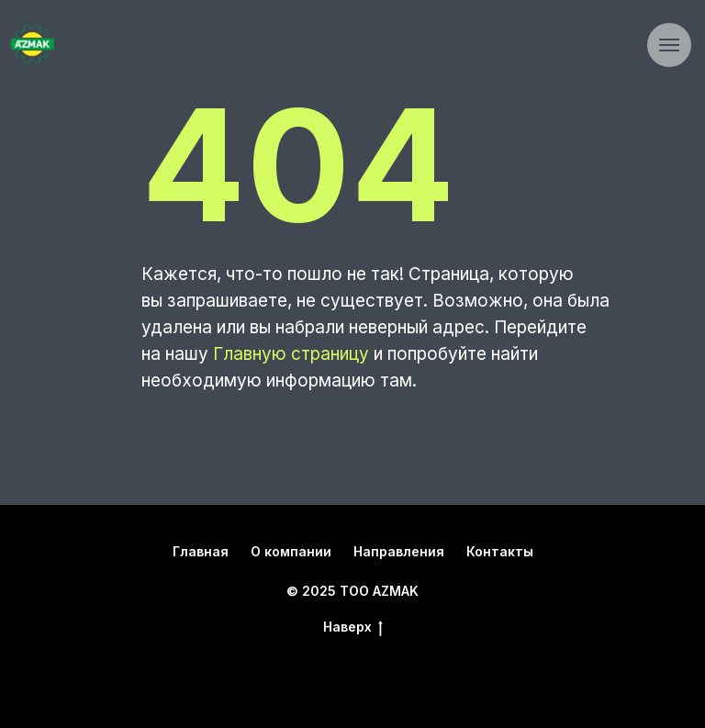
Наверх (353, 627)
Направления (399, 551)
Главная (201, 551)
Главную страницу (291, 354)
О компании (291, 551)
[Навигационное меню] (669, 45)
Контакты (500, 551)
